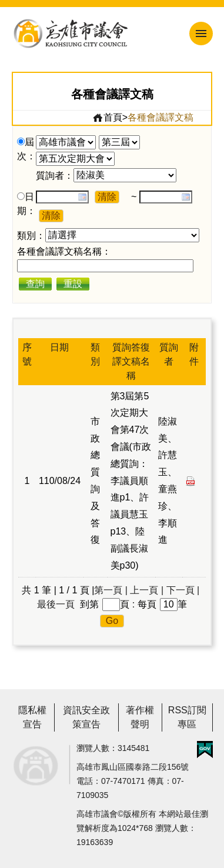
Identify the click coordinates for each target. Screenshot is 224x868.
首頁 (107, 118)
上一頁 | (147, 590)
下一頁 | (183, 590)
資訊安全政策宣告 (86, 717)
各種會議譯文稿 (161, 117)
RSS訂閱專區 (187, 717)
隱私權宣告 (32, 717)
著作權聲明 (140, 717)
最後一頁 (56, 604)
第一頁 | (111, 590)
